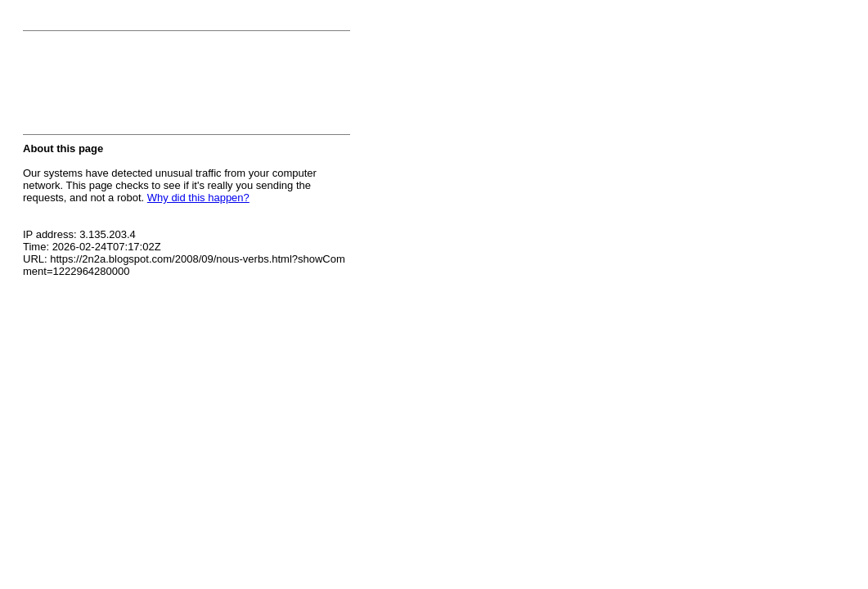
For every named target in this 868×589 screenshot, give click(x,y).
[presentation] (147, 88)
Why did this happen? (198, 198)
